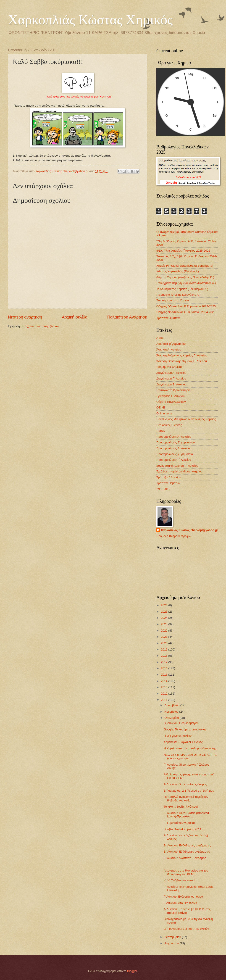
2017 (165, 662)
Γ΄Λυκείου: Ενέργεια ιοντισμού (183, 897)
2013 (165, 687)
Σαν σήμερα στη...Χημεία (173, 300)
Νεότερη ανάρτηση (25, 317)
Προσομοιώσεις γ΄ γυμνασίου (175, 454)
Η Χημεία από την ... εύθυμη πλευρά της (190, 748)
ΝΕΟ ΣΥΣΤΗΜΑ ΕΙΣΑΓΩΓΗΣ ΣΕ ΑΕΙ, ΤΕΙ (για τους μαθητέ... (191, 756)
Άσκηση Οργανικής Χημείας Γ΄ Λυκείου (182, 361)
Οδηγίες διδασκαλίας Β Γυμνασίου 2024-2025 (186, 306)
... (185, 864)
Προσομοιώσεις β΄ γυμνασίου (176, 442)
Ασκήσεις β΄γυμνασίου (171, 344)
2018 (165, 656)
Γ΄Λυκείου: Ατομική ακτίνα (180, 903)
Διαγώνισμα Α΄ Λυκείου (171, 373)
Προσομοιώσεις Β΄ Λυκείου (174, 448)
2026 (165, 605)
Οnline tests (164, 413)
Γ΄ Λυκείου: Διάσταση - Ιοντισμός (185, 858)
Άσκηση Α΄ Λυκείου (169, 349)
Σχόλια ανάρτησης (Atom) (42, 326)
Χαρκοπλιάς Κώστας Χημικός (90, 20)
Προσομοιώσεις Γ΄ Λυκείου (174, 460)
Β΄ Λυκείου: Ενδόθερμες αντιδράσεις (187, 845)
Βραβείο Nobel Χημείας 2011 (183, 829)
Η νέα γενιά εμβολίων (178, 736)
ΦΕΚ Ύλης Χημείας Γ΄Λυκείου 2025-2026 (183, 251)
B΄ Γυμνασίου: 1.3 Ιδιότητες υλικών (186, 929)
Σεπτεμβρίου (173, 937)
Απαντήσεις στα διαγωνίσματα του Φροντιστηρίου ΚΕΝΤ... (186, 872)
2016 (165, 668)
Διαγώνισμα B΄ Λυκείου (171, 384)
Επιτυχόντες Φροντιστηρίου (174, 390)
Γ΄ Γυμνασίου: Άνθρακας (180, 823)
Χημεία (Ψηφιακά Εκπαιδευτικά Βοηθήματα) (185, 266)
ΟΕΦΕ (161, 407)
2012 (165, 694)
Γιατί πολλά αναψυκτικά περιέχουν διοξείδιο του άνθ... (186, 798)
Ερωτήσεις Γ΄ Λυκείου (170, 396)
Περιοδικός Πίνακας (169, 425)
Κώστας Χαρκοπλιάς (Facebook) (178, 271)
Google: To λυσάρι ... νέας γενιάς (185, 729)
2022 (165, 631)
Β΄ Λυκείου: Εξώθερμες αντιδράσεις (187, 852)
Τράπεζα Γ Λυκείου (169, 477)
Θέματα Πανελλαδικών (171, 402)
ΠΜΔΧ (161, 431)
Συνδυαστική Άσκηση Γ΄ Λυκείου (177, 466)
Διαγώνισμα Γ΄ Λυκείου (171, 378)
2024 (165, 618)
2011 (165, 700)
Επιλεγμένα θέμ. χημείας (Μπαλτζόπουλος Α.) (186, 283)
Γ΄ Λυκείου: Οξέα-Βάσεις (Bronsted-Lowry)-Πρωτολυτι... (187, 815)
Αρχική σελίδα (75, 317)
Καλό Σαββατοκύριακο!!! (179, 880)
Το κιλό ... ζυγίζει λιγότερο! (181, 807)
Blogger (132, 971)
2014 (165, 681)
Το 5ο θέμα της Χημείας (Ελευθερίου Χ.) (182, 289)
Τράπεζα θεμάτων (168, 318)
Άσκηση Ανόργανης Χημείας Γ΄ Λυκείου (182, 355)
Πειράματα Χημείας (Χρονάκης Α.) (178, 295)
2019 (165, 649)
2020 (165, 643)
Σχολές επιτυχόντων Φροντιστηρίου (179, 471)
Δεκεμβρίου (172, 705)
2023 (165, 624)
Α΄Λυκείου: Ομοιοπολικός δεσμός (185, 784)
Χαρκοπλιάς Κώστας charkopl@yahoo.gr (189, 530)
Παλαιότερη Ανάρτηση (127, 317)
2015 (165, 675)
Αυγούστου (172, 943)
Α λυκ (160, 338)
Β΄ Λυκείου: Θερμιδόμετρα (181, 723)
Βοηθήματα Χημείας (169, 367)
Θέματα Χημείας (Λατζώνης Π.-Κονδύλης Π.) (185, 277)
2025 (165, 612)
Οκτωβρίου (172, 718)
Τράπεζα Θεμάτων (168, 483)
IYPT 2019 (163, 489)
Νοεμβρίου (172, 712)
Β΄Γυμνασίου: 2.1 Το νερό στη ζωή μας (189, 791)
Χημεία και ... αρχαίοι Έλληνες (183, 742)
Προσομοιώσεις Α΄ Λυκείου (174, 437)
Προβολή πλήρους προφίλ (173, 536)
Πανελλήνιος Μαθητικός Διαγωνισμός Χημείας (186, 419)
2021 (165, 637)
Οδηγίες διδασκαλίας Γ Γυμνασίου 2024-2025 (186, 312)
